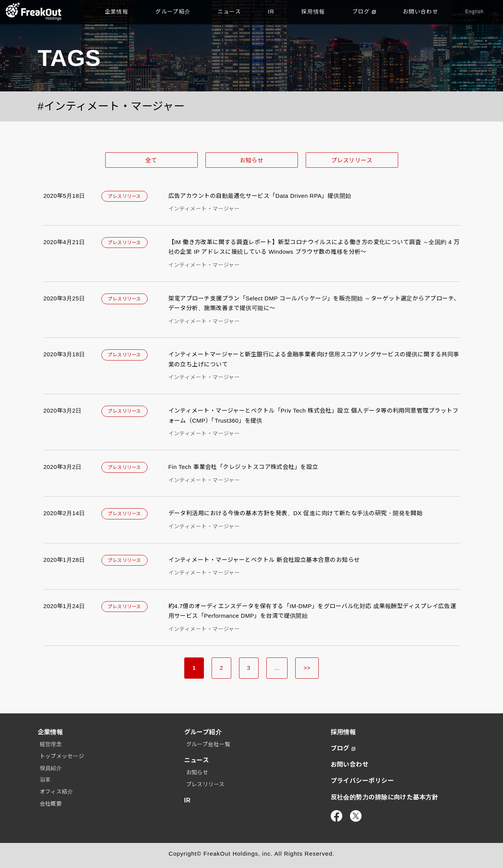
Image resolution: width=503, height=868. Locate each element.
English (474, 12)
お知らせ (252, 160)
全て (151, 160)
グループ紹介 (173, 12)
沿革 (45, 780)
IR (271, 12)
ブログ (364, 12)
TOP (34, 12)
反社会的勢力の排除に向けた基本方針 (385, 797)
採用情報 (313, 12)
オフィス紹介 (56, 792)
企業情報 (117, 12)
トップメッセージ (62, 756)
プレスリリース (352, 160)
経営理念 (51, 744)
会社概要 (51, 804)
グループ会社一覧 (208, 744)
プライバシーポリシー (363, 781)
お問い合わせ (421, 12)
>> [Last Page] (307, 668)
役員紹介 (51, 768)
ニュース (230, 12)
